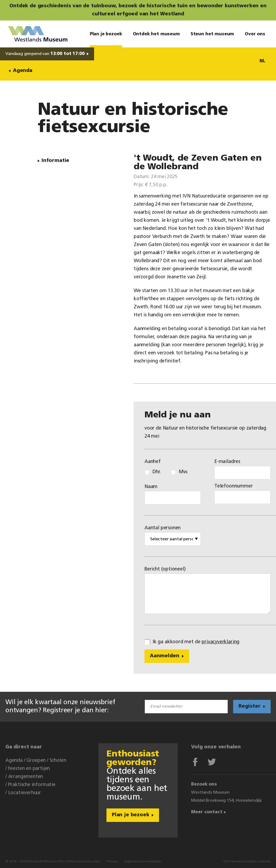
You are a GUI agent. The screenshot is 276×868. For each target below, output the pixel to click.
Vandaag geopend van (45, 54)
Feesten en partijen (29, 769)
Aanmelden (165, 656)
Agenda (23, 71)
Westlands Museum (38, 34)
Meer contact (207, 812)
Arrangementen (26, 777)
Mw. (183, 472)
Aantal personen (163, 528)
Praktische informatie (32, 785)
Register (250, 706)
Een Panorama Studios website (247, 862)
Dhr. (157, 472)
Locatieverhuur (25, 793)
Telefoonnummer (233, 486)
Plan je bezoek (130, 815)
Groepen (36, 761)
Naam (151, 487)
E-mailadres (227, 462)
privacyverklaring (220, 642)
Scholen (58, 761)
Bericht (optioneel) (165, 569)
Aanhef (153, 462)
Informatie (55, 161)
